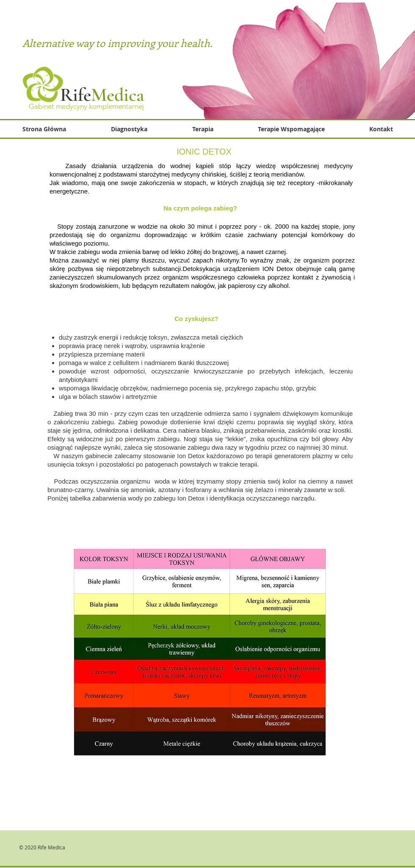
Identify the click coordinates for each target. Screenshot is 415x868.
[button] (291, 129)
